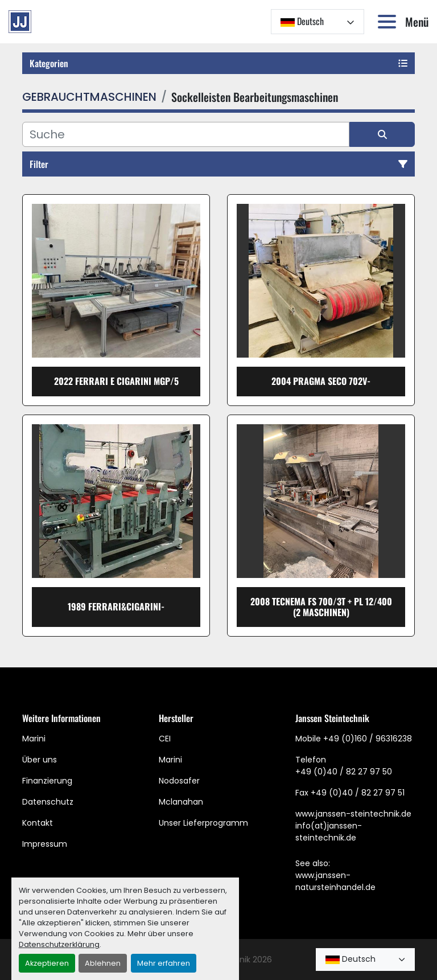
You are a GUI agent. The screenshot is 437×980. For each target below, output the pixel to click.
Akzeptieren (47, 963)
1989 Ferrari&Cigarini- (116, 606)
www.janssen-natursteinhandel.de (335, 881)
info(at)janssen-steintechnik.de (329, 832)
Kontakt (38, 823)
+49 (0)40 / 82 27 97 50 (344, 772)
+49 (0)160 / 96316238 (368, 739)
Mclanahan (181, 802)
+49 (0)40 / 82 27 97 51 (358, 793)
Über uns (40, 760)
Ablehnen (103, 963)
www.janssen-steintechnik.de (353, 814)
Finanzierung (47, 781)
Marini (34, 739)
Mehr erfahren (164, 963)
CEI (165, 739)
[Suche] (186, 134)
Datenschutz (48, 802)
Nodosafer (179, 781)
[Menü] (389, 22)
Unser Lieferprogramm (203, 823)
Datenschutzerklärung (59, 944)
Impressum (45, 844)
